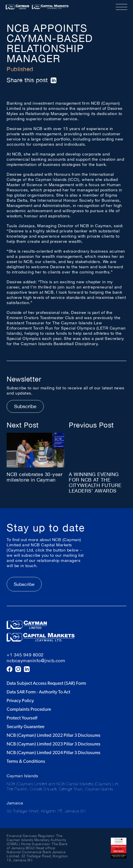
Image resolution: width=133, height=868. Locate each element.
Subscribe (25, 406)
